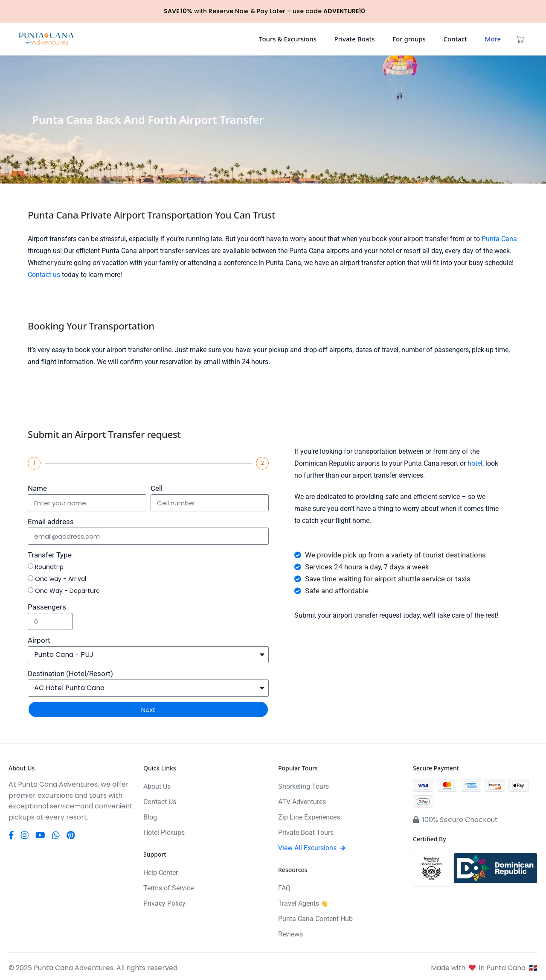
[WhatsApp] (56, 835)
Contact (455, 39)
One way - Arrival (61, 579)
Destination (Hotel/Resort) (70, 674)
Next (148, 710)
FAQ (284, 888)
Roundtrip (49, 567)
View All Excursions (312, 848)
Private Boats (355, 39)
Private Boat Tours (306, 833)
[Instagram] (25, 835)
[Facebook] (11, 835)
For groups (409, 39)
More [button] (493, 39)
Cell (157, 488)
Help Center (161, 873)
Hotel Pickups (164, 833)
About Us (157, 786)
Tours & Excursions (288, 39)
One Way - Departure (67, 591)
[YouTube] (40, 835)
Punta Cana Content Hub (315, 919)
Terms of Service (168, 888)
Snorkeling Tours (303, 786)
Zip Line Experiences (309, 817)
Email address (51, 522)
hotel (475, 463)
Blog (150, 817)
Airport (39, 640)
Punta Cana (499, 239)
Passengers (47, 607)
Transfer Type (50, 555)
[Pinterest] (71, 835)
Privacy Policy (164, 903)
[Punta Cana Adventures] (46, 39)
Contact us (44, 275)
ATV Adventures (302, 802)
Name (37, 488)
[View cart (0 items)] (520, 39)
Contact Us (160, 802)
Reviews (290, 934)
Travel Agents (303, 903)
